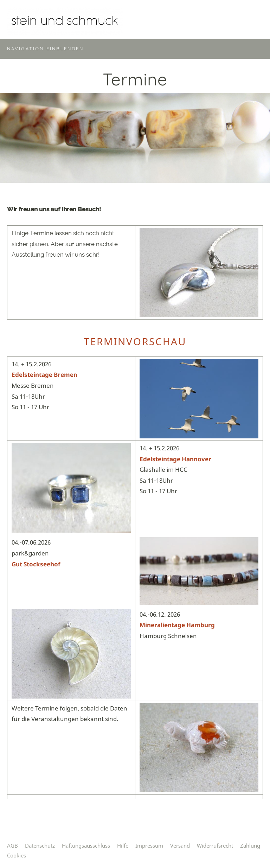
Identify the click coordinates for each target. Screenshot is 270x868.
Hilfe (123, 846)
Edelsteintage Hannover (175, 459)
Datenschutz (40, 846)
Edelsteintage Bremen (44, 375)
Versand (180, 846)
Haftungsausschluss (86, 846)
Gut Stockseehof (36, 564)
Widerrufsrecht (215, 846)
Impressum (149, 846)
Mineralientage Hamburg (177, 625)
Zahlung (250, 846)
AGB (12, 846)
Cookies (17, 855)
